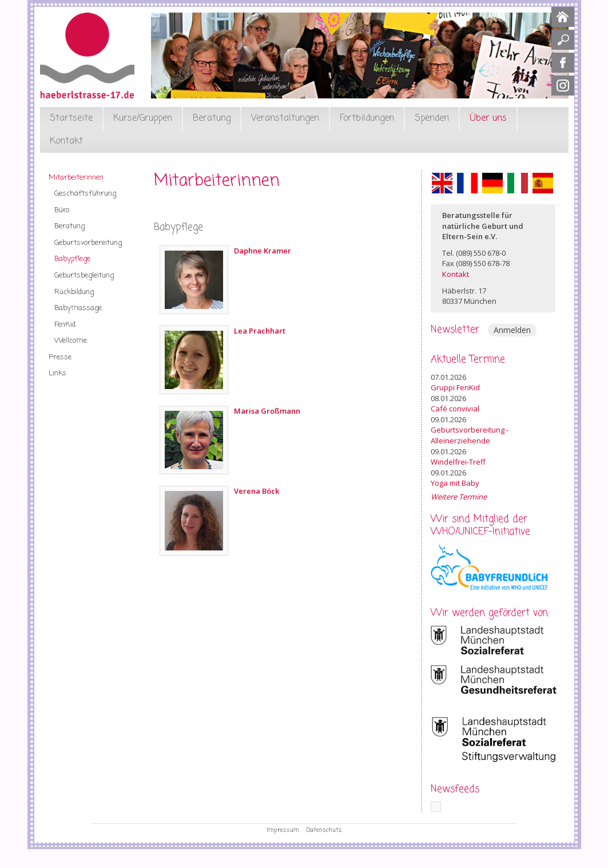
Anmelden (512, 330)
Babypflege (72, 259)
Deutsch (492, 183)
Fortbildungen (367, 118)
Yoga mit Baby (455, 483)
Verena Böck (257, 491)
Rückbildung (74, 292)
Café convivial (455, 409)
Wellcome (71, 341)
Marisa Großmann (267, 411)
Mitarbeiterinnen (76, 178)
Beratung (212, 118)
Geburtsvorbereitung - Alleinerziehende (470, 435)
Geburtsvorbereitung (88, 243)
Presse (60, 357)
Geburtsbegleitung (84, 276)
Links (57, 373)
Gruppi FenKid (455, 387)
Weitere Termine (459, 497)
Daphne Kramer (263, 251)
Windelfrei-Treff (458, 462)
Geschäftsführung (85, 194)
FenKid (65, 325)
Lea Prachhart (260, 331)
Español (543, 183)
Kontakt (66, 141)
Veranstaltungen (285, 118)
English (442, 183)
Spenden (432, 118)
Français (467, 183)
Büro (62, 210)
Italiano (518, 183)
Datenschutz (324, 830)
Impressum (283, 830)
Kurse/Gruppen (143, 118)
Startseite (71, 118)
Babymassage (78, 308)
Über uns (488, 118)
